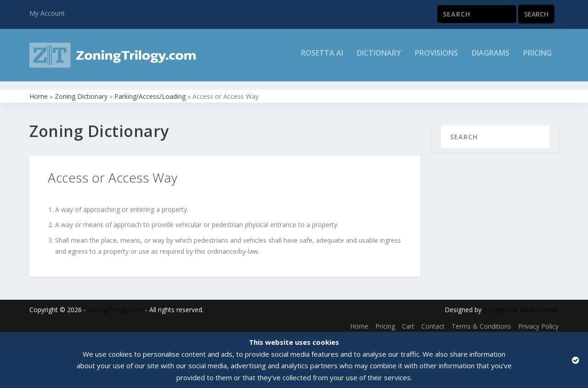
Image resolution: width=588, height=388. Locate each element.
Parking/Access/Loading (150, 92)
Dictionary (379, 58)
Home (39, 92)
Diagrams (491, 58)
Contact (433, 322)
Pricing (537, 58)
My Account (47, 13)
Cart (408, 322)
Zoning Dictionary (81, 92)
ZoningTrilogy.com (116, 306)
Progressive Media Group (521, 306)
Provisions (436, 58)
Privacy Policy (538, 322)
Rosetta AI (322, 58)
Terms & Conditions (481, 322)
